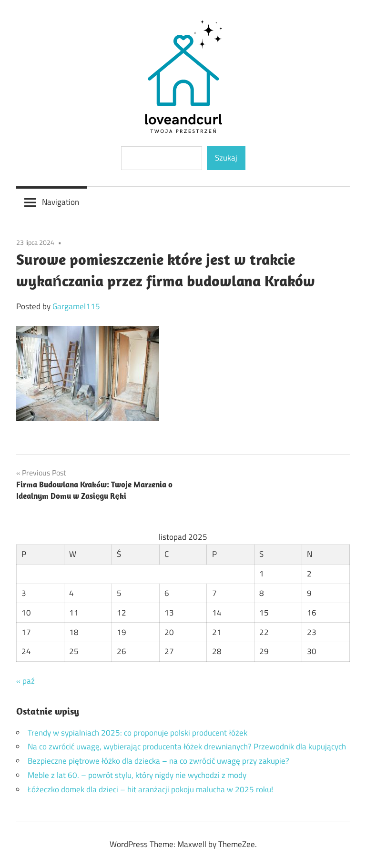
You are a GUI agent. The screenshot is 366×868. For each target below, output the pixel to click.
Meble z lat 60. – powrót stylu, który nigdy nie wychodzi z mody (137, 775)
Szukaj (226, 158)
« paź (25, 681)
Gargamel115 (76, 306)
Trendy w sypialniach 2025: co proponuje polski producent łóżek (137, 733)
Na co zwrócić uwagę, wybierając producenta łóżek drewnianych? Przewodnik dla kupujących (187, 747)
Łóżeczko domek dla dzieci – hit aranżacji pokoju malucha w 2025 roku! (150, 789)
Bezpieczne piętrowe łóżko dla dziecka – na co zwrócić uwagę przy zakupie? (158, 761)
